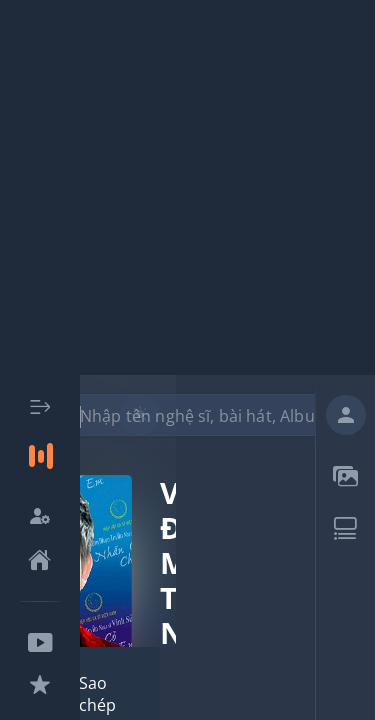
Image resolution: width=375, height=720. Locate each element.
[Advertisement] (187, 187)
